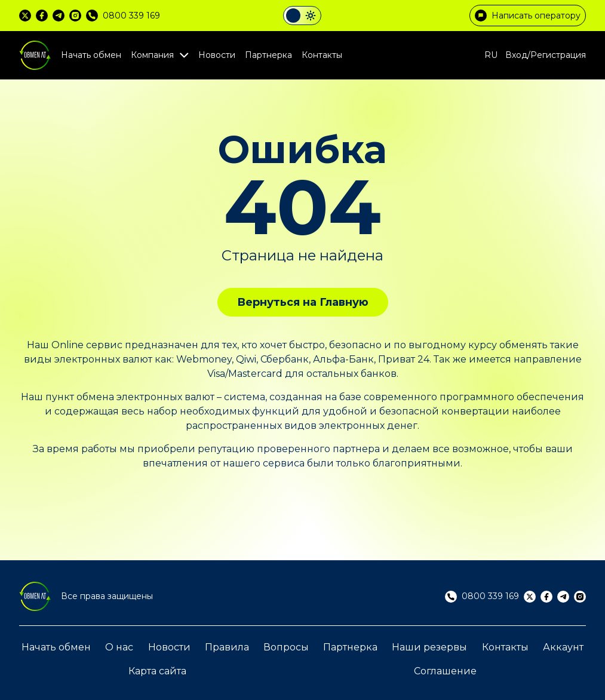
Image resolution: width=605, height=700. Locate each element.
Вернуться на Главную (303, 302)
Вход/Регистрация (546, 55)
